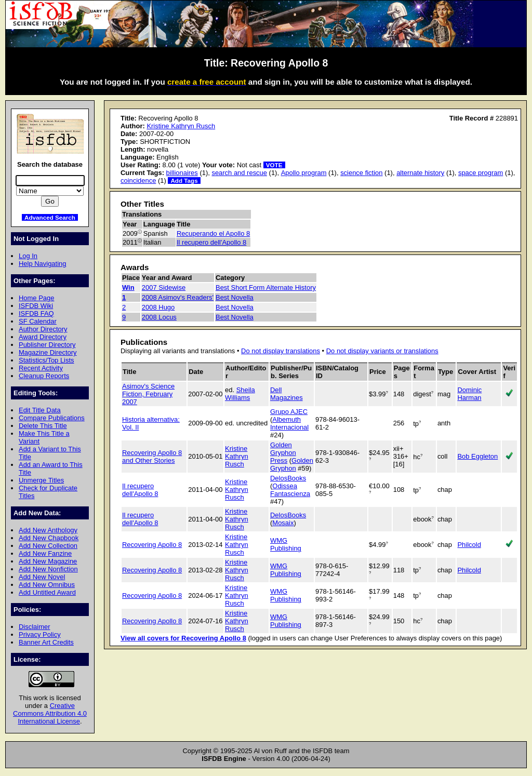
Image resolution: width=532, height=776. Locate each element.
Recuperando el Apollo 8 (213, 233)
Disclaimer (34, 627)
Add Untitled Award (47, 592)
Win (128, 287)
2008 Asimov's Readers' (178, 297)
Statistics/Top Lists (46, 360)
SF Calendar (38, 321)
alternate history (420, 173)
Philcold (469, 545)
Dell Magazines (287, 394)
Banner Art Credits (46, 642)
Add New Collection (48, 546)
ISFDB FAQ (36, 313)
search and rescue (239, 173)
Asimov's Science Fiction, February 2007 (148, 394)
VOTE (274, 165)
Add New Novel (42, 577)
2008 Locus (159, 317)
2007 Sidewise (164, 287)
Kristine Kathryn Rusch (181, 126)
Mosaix (283, 523)
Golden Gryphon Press (283, 453)
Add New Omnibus (47, 585)
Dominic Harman (469, 394)
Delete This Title (43, 426)
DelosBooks (288, 478)
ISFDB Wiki (36, 306)
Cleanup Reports (44, 376)
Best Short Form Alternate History (266, 287)
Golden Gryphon (292, 464)
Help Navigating (42, 264)
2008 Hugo (158, 307)
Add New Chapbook (49, 538)
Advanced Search (50, 217)
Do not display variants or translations (382, 351)
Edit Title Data (40, 410)
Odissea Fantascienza (290, 490)
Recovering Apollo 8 (152, 545)
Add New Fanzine (45, 553)
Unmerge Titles (41, 480)
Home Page (36, 298)
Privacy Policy (40, 634)
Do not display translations (281, 351)
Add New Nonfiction (48, 569)
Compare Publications (52, 418)
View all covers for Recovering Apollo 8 (183, 638)
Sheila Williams (240, 394)
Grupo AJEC (289, 412)
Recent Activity (41, 368)
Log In (28, 256)
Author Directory (43, 329)
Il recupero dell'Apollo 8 (211, 242)
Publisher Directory (47, 345)
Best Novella (235, 297)
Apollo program (304, 173)
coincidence (138, 180)
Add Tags (184, 180)
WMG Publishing (286, 544)
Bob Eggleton (477, 456)
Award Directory (43, 337)
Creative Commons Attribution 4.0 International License (50, 713)
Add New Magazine (48, 561)
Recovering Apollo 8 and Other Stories (152, 457)
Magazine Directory (48, 352)
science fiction (361, 173)
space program (481, 173)
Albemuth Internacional (289, 423)
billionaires (182, 173)
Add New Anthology (48, 530)
